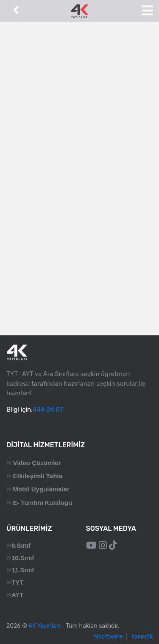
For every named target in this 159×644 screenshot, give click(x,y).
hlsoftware (108, 637)
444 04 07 (48, 410)
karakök (142, 637)
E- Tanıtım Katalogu (42, 503)
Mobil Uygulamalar (41, 489)
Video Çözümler (37, 463)
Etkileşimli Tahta (38, 476)
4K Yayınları (44, 626)
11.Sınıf (23, 570)
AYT (18, 595)
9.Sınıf (21, 545)
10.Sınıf (23, 558)
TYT (17, 582)
